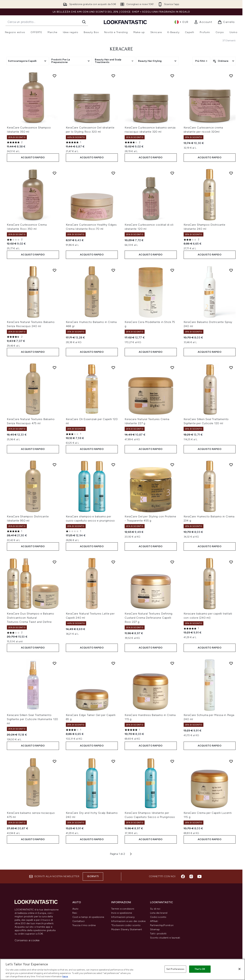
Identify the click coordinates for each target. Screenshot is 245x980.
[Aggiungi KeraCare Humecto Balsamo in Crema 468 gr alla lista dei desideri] (113, 270)
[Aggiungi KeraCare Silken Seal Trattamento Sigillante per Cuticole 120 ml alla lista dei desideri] (231, 368)
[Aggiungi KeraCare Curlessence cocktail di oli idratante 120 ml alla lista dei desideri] (172, 173)
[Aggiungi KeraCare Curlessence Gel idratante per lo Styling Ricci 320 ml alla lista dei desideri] (113, 76)
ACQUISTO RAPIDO (33, 158)
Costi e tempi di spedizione (88, 917)
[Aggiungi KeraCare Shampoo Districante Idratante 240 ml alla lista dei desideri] (231, 173)
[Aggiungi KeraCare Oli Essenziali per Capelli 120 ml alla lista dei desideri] (113, 368)
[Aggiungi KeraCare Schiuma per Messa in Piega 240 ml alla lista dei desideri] (231, 663)
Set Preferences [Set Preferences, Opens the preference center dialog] (175, 969)
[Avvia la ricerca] (84, 22)
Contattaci (78, 921)
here (65, 976)
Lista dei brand (159, 913)
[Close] (239, 969)
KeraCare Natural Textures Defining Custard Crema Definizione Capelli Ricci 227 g (149, 618)
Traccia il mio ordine (84, 925)
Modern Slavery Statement (127, 929)
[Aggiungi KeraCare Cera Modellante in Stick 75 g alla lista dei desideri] (172, 270)
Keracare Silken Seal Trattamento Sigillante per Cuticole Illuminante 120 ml (32, 719)
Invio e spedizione (122, 913)
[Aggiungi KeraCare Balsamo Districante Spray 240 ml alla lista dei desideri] (231, 270)
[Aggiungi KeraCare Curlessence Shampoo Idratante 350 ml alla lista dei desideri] (55, 76)
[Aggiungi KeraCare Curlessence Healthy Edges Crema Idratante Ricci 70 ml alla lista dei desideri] (113, 173)
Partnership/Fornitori (162, 925)
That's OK (200, 969)
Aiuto (75, 909)
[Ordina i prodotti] (224, 61)
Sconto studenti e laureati (165, 938)
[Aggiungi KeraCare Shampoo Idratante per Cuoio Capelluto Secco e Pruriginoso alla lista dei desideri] (172, 761)
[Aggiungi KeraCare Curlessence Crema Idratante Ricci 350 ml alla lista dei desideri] (55, 173)
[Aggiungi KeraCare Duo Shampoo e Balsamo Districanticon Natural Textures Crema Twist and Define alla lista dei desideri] (55, 562)
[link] (203, 22)
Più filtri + (201, 61)
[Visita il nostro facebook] (183, 876)
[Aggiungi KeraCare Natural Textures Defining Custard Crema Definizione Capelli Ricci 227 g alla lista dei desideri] (172, 562)
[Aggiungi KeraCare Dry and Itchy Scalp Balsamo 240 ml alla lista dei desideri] (113, 761)
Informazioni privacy (123, 917)
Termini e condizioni (123, 909)
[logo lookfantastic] (125, 22)
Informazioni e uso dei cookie (128, 921)
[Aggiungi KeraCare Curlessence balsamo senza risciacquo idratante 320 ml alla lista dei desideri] (172, 76)
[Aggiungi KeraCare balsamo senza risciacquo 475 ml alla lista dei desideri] (55, 761)
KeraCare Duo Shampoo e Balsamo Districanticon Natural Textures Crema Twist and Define (31, 618)
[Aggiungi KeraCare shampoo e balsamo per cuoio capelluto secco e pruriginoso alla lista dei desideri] (113, 465)
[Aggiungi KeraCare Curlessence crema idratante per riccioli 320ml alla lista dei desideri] (231, 76)
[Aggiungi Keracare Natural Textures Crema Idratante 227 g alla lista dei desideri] (172, 368)
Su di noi (155, 909)
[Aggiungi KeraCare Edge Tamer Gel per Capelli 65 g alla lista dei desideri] (113, 663)
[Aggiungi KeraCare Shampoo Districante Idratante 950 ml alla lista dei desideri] (55, 465)
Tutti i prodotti (158, 934)
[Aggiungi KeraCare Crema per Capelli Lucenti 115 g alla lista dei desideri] (231, 761)
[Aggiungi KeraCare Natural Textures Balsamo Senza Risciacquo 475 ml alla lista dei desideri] (55, 368)
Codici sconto (158, 917)
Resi (75, 913)
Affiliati (154, 921)
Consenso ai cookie (27, 940)
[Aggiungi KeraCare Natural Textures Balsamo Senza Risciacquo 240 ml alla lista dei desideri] (55, 270)
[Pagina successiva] (131, 854)
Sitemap (155, 929)
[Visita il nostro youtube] (199, 876)
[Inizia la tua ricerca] (47, 22)
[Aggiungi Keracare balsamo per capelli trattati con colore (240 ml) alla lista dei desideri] (231, 562)
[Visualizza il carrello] (226, 22)
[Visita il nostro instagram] (191, 876)
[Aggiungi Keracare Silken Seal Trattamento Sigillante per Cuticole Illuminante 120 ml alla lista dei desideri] (55, 663)
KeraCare (121, 49)
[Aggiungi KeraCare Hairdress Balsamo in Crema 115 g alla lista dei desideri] (172, 663)
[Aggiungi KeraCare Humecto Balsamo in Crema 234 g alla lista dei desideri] (231, 465)
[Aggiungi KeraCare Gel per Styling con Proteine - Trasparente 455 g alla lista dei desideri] (172, 465)
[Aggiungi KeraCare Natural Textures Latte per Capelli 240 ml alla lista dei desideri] (113, 562)
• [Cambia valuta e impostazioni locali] (181, 22)
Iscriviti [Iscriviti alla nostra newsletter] (93, 876)
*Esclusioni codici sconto (126, 925)
